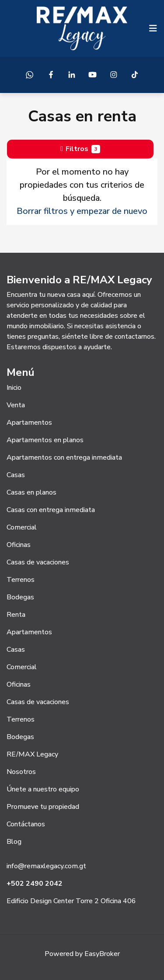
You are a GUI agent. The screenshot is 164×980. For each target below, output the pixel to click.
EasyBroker (102, 954)
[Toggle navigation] (153, 28)
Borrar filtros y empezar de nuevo (82, 211)
